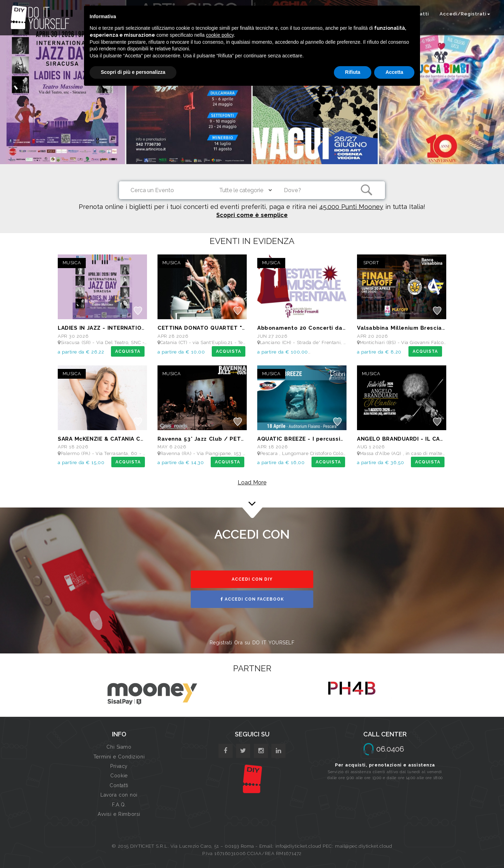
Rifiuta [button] (353, 72)
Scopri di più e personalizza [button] (133, 72)
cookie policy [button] (220, 35)
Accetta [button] (394, 72)
